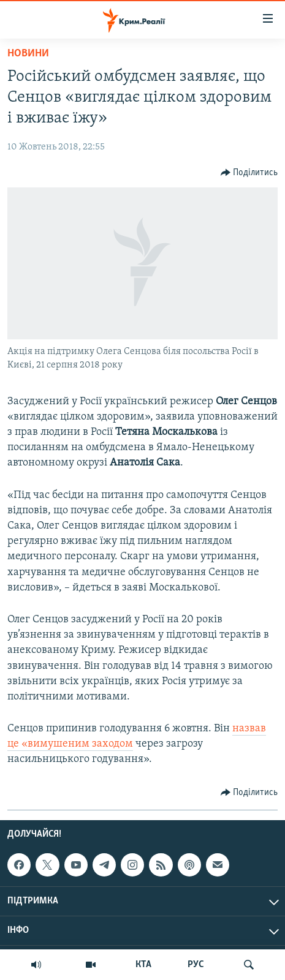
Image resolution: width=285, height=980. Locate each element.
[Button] (249, 173)
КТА (143, 965)
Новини (28, 54)
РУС (196, 965)
